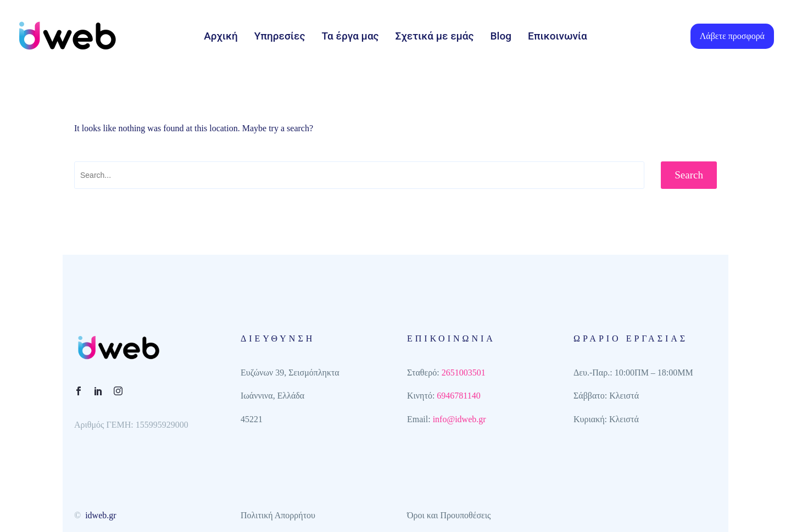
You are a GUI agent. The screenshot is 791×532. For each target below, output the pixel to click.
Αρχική (221, 36)
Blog (501, 36)
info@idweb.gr (459, 419)
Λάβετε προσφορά (732, 36)
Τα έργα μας (350, 36)
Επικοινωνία (558, 36)
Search (689, 175)
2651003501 (464, 373)
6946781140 (458, 396)
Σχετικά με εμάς (435, 36)
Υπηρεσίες (280, 36)
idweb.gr (101, 515)
